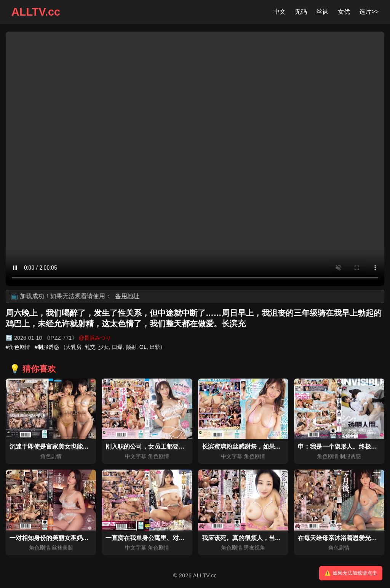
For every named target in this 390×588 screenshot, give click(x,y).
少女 (104, 347)
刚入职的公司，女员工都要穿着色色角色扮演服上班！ (179, 447)
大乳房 (74, 347)
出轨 (155, 347)
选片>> (369, 12)
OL (143, 347)
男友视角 (254, 548)
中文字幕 (136, 456)
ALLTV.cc (36, 12)
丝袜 (322, 12)
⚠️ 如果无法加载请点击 (351, 573)
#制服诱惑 (47, 347)
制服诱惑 (350, 456)
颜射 (131, 347)
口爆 (117, 347)
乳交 (90, 347)
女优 (344, 12)
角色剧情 (51, 456)
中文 (280, 12)
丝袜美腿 (62, 548)
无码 (301, 12)
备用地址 (127, 296)
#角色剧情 (18, 347)
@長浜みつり (95, 338)
